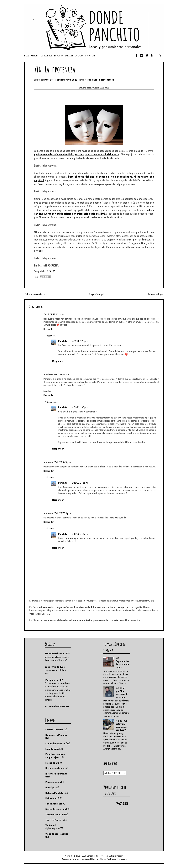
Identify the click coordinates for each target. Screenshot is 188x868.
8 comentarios (106, 80)
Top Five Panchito (55, 820)
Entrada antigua (156, 294)
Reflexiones (91, 80)
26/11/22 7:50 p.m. (62, 513)
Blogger (120, 856)
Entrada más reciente (35, 294)
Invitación (90, 56)
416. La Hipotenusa (54, 69)
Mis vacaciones (53, 782)
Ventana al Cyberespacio (53, 827)
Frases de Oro (52, 763)
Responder (49, 329)
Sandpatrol (86, 859)
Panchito (63, 341)
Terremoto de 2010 (55, 814)
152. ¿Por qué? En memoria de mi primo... (122, 692)
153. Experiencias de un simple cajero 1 (122, 663)
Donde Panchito (93, 856)
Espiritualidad (53, 749)
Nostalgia (50, 787)
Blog (27, 56)
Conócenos (47, 56)
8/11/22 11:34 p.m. (56, 314)
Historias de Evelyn (55, 768)
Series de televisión (56, 809)
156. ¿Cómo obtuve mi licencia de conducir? (121, 725)
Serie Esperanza (54, 804)
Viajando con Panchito (57, 834)
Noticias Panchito (54, 793)
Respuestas (52, 336)
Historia (35, 56)
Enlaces (69, 56)
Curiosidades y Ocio (55, 743)
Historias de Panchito (56, 774)
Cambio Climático (54, 730)
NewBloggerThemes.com (117, 859)
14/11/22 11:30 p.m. (80, 407)
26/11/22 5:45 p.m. (62, 462)
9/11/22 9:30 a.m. (62, 375)
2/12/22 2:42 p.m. (80, 483)
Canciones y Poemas (56, 735)
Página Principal (97, 294)
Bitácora (59, 56)
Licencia (79, 56)
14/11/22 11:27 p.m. (80, 341)
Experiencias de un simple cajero (55, 756)
